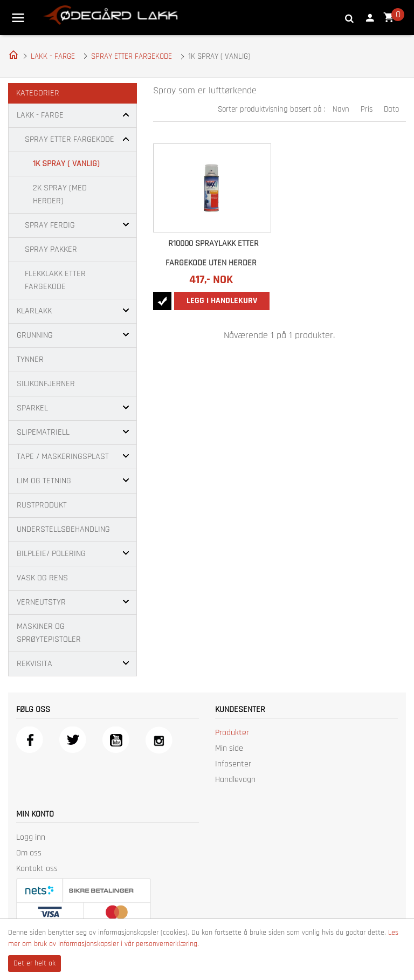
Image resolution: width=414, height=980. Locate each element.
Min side (229, 748)
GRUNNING (35, 335)
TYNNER (30, 359)
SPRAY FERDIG (50, 225)
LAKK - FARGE (53, 56)
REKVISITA (34, 664)
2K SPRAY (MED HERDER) (60, 194)
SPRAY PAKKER (51, 249)
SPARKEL (32, 408)
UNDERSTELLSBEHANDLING (63, 529)
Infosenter (233, 764)
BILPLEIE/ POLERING (51, 554)
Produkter (232, 733)
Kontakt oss (37, 869)
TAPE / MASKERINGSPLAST (63, 457)
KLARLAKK (34, 311)
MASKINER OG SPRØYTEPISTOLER (49, 633)
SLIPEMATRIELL (43, 432)
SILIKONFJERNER (46, 384)
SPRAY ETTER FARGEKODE (132, 56)
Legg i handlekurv (222, 301)
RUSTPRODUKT (42, 505)
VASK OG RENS (42, 578)
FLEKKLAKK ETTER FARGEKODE (55, 280)
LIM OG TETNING (44, 481)
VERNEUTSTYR (41, 602)
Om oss (29, 853)
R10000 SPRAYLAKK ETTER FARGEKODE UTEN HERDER (212, 253)
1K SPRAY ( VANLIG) (66, 164)
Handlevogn (235, 780)
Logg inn (31, 837)
